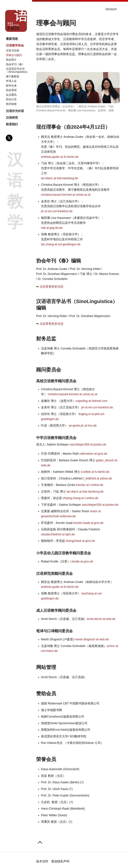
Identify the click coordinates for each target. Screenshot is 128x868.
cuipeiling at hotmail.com (92, 401)
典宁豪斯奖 (13, 76)
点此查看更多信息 (51, 287)
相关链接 (11, 104)
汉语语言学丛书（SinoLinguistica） (18, 70)
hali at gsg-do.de (52, 228)
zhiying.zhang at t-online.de (81, 498)
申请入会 (11, 81)
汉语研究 (12, 118)
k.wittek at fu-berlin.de (95, 472)
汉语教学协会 (15, 45)
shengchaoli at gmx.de (80, 541)
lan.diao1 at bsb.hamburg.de (60, 178)
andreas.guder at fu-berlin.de (60, 157)
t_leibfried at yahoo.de (98, 478)
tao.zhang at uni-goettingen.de (61, 244)
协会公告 (11, 99)
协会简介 (11, 60)
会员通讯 (11, 95)
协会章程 (11, 90)
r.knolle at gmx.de (82, 561)
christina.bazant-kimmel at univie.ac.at (66, 195)
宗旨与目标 (13, 51)
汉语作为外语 (15, 111)
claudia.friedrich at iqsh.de (58, 534)
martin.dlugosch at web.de (92, 639)
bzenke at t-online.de (90, 485)
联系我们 (12, 124)
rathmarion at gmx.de (93, 454)
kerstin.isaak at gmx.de (88, 523)
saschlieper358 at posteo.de (88, 444)
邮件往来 (11, 86)
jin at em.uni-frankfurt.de (57, 211)
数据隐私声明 (60, 861)
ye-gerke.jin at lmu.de (83, 426)
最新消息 (12, 39)
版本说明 (42, 861)
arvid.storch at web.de (101, 619)
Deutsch (111, 9)
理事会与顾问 (14, 55)
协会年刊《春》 (15, 64)
